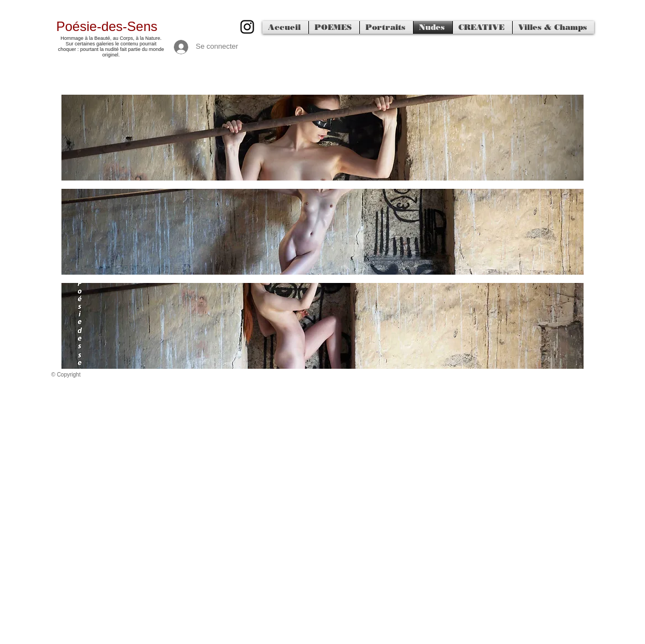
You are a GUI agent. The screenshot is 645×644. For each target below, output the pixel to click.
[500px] (247, 27)
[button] (322, 138)
